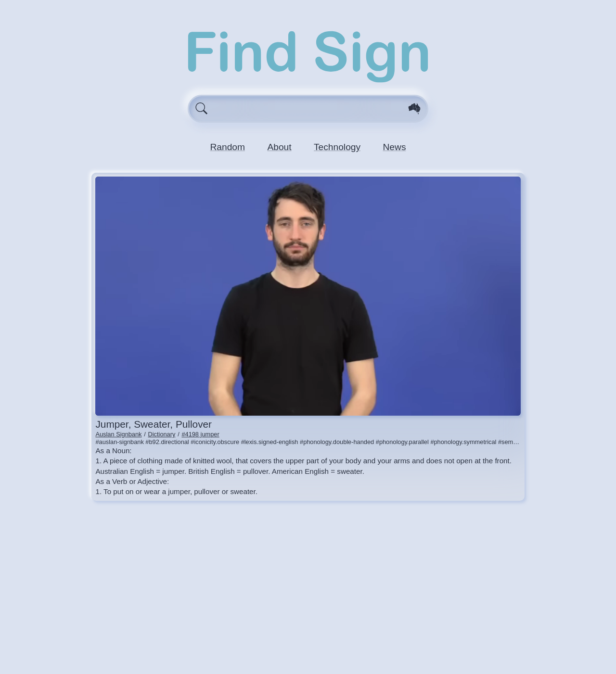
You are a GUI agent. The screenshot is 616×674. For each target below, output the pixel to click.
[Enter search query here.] (308, 109)
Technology (337, 147)
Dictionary (162, 434)
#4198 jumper (200, 434)
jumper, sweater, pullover (154, 424)
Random (227, 147)
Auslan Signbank (118, 434)
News (395, 147)
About (279, 147)
